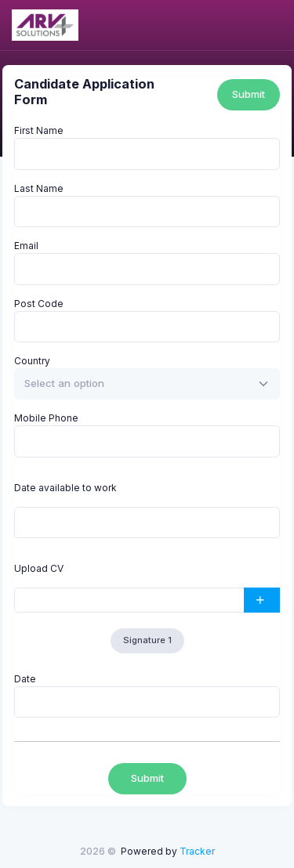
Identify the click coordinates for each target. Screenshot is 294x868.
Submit (249, 94)
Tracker (197, 851)
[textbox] (64, 384)
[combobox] (147, 384)
